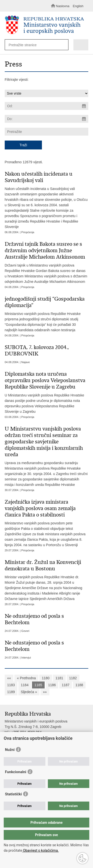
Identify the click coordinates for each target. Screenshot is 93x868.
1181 (59, 678)
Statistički (13, 794)
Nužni (10, 750)
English (78, 6)
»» (45, 692)
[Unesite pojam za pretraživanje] (35, 45)
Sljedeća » (29, 692)
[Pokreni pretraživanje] (63, 45)
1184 (25, 685)
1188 (79, 685)
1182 (73, 678)
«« (9, 678)
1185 (38, 685)
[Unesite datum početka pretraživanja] (47, 106)
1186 (52, 685)
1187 (66, 685)
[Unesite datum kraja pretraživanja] (47, 119)
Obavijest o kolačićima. (40, 850)
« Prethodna (26, 678)
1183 (11, 685)
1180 (46, 678)
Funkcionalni (16, 772)
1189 (11, 692)
